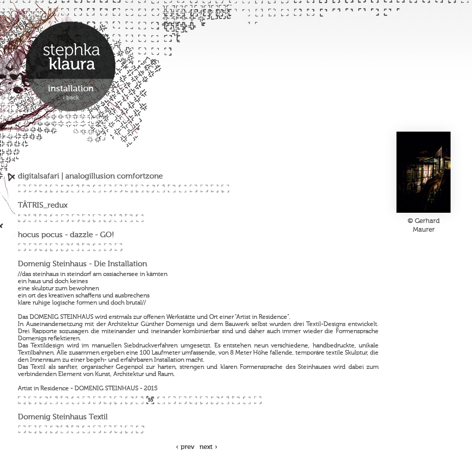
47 (65, 400)
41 (107, 247)
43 (22, 400)
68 (43, 429)
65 (257, 400)
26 (75, 218)
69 (54, 429)
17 (193, 189)
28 (97, 218)
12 (140, 189)
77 (140, 429)
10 (118, 189)
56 (161, 400)
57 (172, 400)
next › (208, 447)
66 (22, 429)
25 (65, 218)
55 (151, 400)
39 (86, 247)
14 (161, 189)
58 (182, 400)
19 (215, 189)
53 (129, 400)
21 (22, 218)
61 (215, 400)
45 (43, 400)
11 (129, 189)
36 (54, 247)
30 (118, 218)
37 (65, 247)
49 (86, 400)
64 (247, 400)
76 (129, 429)
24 (54, 218)
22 (32, 218)
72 (86, 429)
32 (140, 218)
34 (32, 247)
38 (75, 247)
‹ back (71, 98)
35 (43, 247)
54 (140, 400)
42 (118, 247)
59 (193, 400)
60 (204, 400)
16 (182, 189)
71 (75, 429)
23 (43, 218)
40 (97, 247)
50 (97, 400)
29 (107, 218)
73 (97, 429)
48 (75, 400)
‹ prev (185, 447)
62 (225, 400)
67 (32, 429)
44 (32, 400)
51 (107, 400)
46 (54, 400)
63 (236, 400)
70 (65, 429)
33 (22, 247)
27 (86, 218)
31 (129, 218)
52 (118, 400)
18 (204, 189)
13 (150, 189)
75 (118, 429)
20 (225, 189)
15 (172, 189)
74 (107, 429)
